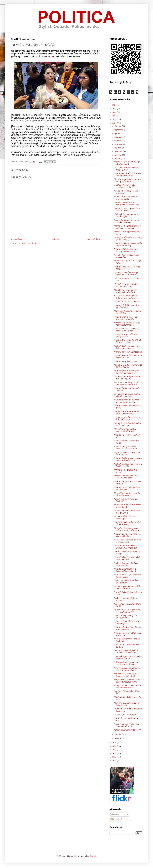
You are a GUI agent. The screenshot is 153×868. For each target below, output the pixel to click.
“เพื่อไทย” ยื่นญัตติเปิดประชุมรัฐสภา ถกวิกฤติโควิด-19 (126, 570)
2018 (115, 746)
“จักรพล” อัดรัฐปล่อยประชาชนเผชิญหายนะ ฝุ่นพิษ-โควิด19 (126, 529)
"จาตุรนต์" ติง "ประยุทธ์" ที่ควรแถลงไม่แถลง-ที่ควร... (126, 477)
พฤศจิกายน (119, 130)
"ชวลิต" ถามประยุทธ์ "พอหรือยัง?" (128, 730)
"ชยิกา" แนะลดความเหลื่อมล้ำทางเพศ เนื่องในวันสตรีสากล (128, 669)
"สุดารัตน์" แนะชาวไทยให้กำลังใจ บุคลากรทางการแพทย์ (128, 227)
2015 (115, 757)
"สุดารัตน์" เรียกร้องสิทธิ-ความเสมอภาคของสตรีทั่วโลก (126, 652)
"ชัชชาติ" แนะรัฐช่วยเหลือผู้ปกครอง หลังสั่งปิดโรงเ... (125, 430)
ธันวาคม (118, 126)
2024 (115, 109)
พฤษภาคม (119, 151)
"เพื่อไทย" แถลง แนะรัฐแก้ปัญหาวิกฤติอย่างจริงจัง (127, 268)
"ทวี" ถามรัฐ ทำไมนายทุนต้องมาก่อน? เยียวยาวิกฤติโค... (127, 324)
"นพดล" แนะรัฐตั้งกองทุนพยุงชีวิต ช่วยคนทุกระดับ (127, 541)
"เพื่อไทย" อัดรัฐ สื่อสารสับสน (126, 361)
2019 (115, 743)
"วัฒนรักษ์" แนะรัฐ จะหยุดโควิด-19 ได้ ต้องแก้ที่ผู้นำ (128, 366)
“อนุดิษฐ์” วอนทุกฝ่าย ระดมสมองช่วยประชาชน (127, 512)
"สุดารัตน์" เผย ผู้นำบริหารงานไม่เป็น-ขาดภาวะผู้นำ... (127, 523)
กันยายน (118, 137)
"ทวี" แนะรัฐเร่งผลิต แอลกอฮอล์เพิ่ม (128, 352)
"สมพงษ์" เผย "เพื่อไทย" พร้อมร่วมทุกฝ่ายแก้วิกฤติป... (127, 535)
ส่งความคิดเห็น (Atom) (31, 243)
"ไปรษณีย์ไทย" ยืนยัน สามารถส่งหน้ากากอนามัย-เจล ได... (127, 401)
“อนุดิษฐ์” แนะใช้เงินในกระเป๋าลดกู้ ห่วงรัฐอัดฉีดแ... (128, 239)
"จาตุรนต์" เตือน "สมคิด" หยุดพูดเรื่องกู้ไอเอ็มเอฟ (127, 163)
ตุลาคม (118, 133)
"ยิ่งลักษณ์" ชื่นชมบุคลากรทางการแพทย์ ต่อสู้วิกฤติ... (128, 215)
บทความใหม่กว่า (18, 239)
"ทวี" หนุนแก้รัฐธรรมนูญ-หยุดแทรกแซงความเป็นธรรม (126, 663)
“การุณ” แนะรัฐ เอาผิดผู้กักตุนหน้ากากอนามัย (126, 617)
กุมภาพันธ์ (119, 734)
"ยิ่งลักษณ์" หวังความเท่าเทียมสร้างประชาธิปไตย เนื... (128, 658)
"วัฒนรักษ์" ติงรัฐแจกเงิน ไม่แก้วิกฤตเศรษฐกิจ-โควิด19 (126, 675)
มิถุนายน (118, 148)
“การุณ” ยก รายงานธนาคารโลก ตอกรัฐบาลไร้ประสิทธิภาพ (127, 681)
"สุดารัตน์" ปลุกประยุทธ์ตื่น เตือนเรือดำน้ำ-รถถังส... (127, 210)
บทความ (116, 815)
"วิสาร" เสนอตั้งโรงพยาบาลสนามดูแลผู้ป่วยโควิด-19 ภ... (128, 180)
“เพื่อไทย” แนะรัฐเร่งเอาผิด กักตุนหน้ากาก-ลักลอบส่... (127, 488)
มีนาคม (118, 159)
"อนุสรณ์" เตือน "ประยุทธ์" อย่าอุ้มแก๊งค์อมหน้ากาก (128, 558)
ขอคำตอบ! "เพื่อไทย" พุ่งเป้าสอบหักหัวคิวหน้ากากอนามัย (128, 687)
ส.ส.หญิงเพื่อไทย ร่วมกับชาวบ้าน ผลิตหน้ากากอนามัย (127, 395)
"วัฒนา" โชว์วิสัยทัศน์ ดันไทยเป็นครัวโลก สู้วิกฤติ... (127, 424)
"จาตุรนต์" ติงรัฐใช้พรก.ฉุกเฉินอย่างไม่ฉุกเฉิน (126, 306)
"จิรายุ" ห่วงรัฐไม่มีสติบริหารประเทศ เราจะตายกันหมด (126, 547)
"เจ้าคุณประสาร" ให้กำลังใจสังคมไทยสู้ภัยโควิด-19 (128, 419)
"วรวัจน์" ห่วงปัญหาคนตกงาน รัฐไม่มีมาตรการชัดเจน (127, 347)
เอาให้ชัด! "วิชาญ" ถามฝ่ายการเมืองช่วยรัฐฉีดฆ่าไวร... (126, 186)
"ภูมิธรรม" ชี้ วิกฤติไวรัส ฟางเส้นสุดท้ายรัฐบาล (127, 622)
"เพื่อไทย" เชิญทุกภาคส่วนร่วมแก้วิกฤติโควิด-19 (127, 640)
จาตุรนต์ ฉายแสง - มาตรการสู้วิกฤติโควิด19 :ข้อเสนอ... (126, 330)
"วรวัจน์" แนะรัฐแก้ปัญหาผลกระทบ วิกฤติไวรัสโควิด (128, 465)
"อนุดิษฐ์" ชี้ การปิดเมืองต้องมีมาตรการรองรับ (126, 198)
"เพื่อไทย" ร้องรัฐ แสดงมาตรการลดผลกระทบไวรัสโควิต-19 (128, 459)
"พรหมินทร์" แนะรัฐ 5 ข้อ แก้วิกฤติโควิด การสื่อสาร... (128, 341)
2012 (115, 761)
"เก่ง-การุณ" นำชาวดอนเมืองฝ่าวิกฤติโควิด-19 (127, 169)
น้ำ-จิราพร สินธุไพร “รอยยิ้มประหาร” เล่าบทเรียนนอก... (126, 448)
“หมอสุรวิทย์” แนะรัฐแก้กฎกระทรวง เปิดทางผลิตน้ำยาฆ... (128, 725)
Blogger (93, 856)
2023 (115, 112)
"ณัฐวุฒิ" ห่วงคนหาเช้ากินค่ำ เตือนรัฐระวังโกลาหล (128, 357)
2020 (115, 123)
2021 (115, 119)
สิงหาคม (118, 141)
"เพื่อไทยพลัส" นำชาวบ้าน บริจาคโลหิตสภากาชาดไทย (128, 175)
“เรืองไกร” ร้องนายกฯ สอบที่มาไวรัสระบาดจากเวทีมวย (126, 297)
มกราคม (118, 738)
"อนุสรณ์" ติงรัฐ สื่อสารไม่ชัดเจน (127, 302)
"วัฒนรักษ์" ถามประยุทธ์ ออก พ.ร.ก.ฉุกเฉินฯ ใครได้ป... (126, 291)
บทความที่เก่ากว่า (94, 239)
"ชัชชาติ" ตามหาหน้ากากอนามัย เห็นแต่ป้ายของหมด (127, 494)
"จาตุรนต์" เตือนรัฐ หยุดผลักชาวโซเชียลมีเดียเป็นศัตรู (128, 244)
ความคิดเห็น (117, 819)
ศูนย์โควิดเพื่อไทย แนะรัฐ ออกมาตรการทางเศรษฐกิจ (126, 318)
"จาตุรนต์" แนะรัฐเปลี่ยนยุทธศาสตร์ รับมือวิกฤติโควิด (127, 204)
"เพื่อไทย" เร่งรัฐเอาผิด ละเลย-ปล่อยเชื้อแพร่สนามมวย (126, 250)
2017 (115, 750)
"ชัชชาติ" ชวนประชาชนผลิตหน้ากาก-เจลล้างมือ (126, 285)
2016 (115, 753)
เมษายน (118, 155)
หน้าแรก (56, 239)
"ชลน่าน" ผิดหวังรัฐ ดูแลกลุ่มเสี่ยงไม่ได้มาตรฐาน (128, 576)
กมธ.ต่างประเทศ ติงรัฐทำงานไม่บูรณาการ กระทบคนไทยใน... (127, 384)
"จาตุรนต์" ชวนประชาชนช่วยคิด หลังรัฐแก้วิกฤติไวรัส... (127, 413)
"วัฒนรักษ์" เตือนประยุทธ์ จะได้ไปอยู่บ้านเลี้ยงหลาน (128, 587)
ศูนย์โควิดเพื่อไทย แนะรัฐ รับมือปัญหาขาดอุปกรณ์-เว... (127, 372)
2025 (115, 105)
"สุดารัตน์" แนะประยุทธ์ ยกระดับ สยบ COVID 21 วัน (127, 378)
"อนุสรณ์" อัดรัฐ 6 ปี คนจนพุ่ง (126, 715)
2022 (115, 116)
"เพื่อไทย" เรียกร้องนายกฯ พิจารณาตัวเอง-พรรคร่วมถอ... (128, 628)
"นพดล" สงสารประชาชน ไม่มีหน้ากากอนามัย (126, 582)
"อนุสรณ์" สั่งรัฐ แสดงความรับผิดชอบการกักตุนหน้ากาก (127, 611)
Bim (75, 856)
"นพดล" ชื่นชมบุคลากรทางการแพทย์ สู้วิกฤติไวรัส (127, 221)
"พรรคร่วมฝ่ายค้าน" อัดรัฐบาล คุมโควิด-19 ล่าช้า (128, 453)
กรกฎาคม (119, 144)
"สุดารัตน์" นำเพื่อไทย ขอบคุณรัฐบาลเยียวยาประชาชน (126, 274)
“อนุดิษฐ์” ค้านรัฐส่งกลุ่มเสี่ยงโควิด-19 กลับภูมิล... (126, 564)
